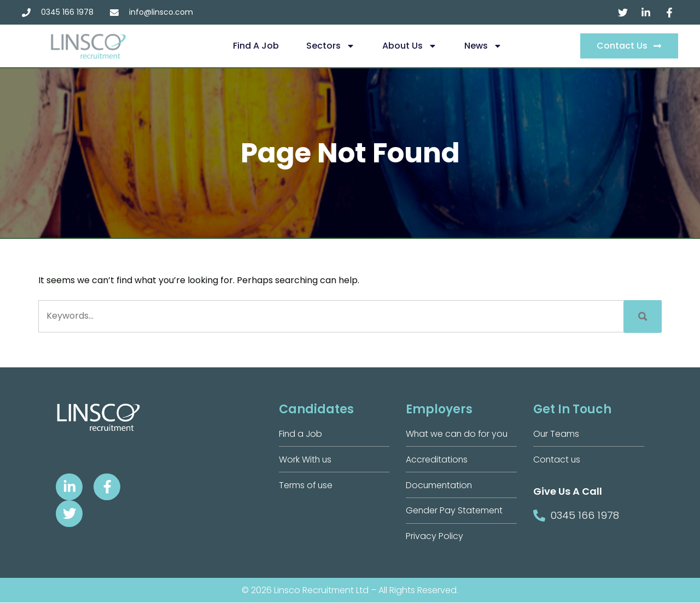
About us (410, 46)
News (483, 46)
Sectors (331, 46)
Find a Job (256, 46)
